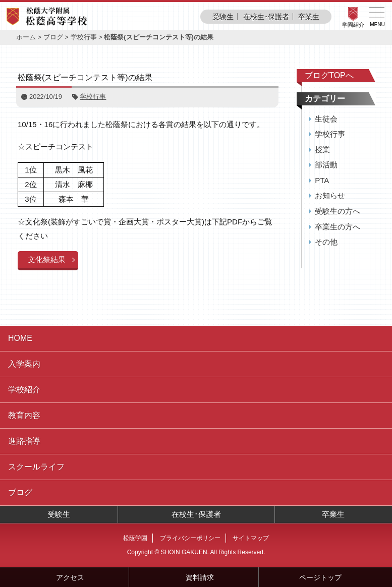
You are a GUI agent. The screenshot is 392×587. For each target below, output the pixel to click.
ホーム (26, 37)
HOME (20, 338)
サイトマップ (251, 538)
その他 (326, 242)
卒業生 (309, 17)
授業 (322, 150)
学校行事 (84, 37)
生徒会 (326, 119)
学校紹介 (24, 390)
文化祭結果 (47, 259)
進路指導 (24, 441)
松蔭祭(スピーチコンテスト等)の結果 (85, 77)
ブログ (53, 37)
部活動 (326, 165)
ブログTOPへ (329, 75)
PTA (322, 180)
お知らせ (330, 195)
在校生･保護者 (266, 17)
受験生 (223, 17)
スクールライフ (36, 467)
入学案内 (24, 364)
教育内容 (24, 415)
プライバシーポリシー (190, 538)
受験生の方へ (338, 211)
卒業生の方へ (338, 227)
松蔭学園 (135, 538)
